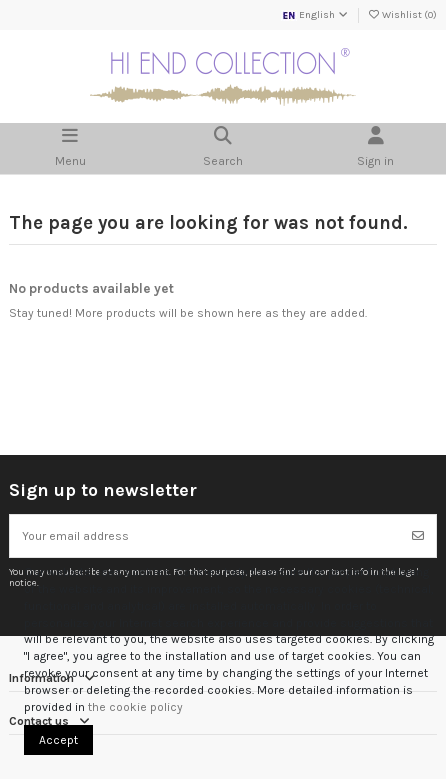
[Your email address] (205, 536)
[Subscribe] (418, 536)
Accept (58, 740)
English (315, 15)
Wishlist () (402, 15)
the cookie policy (135, 707)
